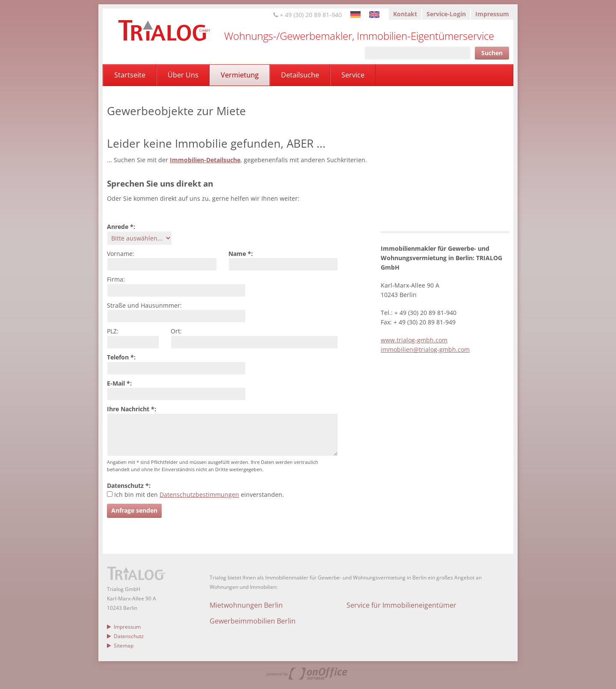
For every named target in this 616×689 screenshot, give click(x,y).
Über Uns (183, 75)
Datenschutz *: (129, 486)
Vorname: (121, 254)
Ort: (176, 331)
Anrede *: (121, 227)
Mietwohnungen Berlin (246, 605)
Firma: (116, 279)
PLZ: (113, 331)
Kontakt (405, 14)
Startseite (130, 75)
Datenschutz (125, 636)
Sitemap (120, 646)
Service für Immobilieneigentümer (401, 605)
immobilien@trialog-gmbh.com (425, 349)
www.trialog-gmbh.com (414, 340)
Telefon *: (121, 357)
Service (353, 75)
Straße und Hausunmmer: (144, 305)
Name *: (241, 254)
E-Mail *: (119, 383)
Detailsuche (300, 75)
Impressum (492, 14)
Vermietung (240, 75)
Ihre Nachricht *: (132, 409)
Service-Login (446, 14)
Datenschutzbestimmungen (199, 494)
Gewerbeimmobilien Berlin (253, 621)
